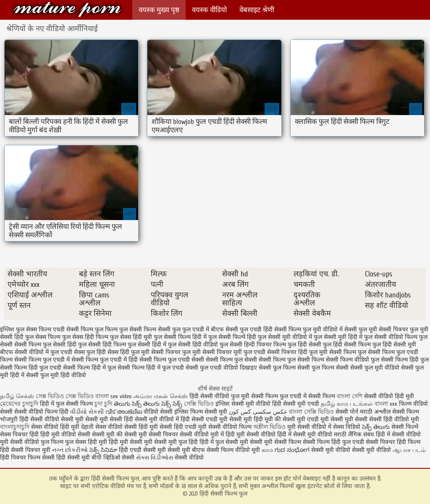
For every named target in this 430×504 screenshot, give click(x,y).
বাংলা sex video (113, 396)
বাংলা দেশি (350, 396)
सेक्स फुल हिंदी (90, 352)
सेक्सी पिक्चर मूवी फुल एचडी (234, 352)
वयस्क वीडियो (209, 10)
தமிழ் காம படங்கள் (347, 404)
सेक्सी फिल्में (405, 427)
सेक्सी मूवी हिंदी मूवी (251, 419)
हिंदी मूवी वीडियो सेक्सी (65, 434)
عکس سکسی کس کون (258, 412)
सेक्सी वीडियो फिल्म (231, 427)
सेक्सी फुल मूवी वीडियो (375, 368)
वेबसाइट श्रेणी (257, 10)
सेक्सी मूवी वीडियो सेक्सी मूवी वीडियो (351, 450)
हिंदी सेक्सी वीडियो (39, 419)
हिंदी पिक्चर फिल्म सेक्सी (28, 458)
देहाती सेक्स (94, 427)
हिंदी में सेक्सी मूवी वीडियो (305, 434)
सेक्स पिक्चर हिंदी (19, 434)
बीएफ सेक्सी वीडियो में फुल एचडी (36, 352)
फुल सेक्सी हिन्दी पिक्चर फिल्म (253, 345)
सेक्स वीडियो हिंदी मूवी (56, 427)
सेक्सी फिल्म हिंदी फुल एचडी (31, 368)
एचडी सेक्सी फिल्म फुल (78, 329)
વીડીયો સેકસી (87, 412)
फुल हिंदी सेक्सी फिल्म (347, 345)
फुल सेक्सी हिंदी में (147, 345)
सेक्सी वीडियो (189, 458)
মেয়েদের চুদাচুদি (20, 404)
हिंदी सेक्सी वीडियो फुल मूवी (220, 396)
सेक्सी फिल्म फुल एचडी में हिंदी (105, 360)
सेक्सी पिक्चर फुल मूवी (176, 352)
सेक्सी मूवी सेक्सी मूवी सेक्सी (92, 419)
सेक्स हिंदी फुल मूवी (128, 352)
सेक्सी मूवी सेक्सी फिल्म (275, 442)
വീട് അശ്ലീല (125, 412)
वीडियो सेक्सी (158, 412)
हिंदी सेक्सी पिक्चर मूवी (25, 450)
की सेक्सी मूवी (291, 419)
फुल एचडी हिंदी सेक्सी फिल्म (270, 329)
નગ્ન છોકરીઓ (70, 450)
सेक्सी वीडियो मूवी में (203, 434)
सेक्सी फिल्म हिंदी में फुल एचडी (151, 368)
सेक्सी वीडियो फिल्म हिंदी (42, 412)
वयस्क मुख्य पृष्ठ (159, 10)
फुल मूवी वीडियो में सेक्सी (330, 329)
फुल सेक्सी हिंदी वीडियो (193, 345)
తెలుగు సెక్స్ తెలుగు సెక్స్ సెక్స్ (148, 404)
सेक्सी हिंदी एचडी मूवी (183, 427)
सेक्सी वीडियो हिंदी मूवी (389, 396)
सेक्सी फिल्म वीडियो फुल (353, 360)
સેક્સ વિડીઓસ (155, 458)
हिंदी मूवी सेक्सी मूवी (131, 442)
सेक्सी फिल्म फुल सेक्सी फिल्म (291, 360)
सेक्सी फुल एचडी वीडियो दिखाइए (221, 368)
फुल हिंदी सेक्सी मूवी (394, 345)
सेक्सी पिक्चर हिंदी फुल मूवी (297, 352)
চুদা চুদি (103, 404)
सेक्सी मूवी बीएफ (186, 450)
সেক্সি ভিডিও (199, 404)
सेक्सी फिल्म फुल (348, 352)
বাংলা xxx (386, 404)
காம (267, 450)
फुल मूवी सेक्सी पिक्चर (383, 329)
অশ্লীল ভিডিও (269, 427)
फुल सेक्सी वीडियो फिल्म (391, 337)
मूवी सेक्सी (357, 419)
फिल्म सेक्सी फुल (162, 329)
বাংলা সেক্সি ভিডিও (312, 412)
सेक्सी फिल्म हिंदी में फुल (89, 368)
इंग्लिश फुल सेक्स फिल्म (26, 329)
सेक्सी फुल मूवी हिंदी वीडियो (56, 375)
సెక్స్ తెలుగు (376, 427)
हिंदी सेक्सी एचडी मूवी (204, 419)
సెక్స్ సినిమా (103, 450)
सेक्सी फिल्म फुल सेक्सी (231, 360)
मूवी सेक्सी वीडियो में (310, 427)
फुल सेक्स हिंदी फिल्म (85, 337)
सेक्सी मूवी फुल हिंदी (177, 442)
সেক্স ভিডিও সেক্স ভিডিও (66, 396)
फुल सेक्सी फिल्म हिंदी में (180, 337)
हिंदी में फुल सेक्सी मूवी (225, 442)
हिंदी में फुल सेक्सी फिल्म (66, 404)
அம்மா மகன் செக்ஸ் (160, 396)
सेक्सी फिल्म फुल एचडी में (42, 360)
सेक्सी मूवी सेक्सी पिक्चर (151, 434)
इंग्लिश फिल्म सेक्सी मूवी (202, 412)
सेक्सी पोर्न (347, 412)
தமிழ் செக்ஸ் (17, 396)
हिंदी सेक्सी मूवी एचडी (296, 404)
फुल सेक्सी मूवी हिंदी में (338, 337)
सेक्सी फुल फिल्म (277, 368)
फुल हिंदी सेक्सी (304, 345)
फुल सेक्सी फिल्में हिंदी (232, 337)
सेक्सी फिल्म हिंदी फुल (405, 360)
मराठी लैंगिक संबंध (354, 434)
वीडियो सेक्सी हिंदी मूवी (133, 427)
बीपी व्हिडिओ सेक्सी (114, 458)
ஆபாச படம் (409, 450)
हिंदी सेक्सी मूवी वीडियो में (151, 419)
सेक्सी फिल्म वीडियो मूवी (234, 450)
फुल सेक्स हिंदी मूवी (131, 337)
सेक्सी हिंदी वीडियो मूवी (394, 419)
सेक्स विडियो (347, 427)
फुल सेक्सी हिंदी (60, 345)
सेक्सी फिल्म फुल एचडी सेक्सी (172, 360)
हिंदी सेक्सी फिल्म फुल (67, 9)
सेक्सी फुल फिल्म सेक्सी (323, 368)
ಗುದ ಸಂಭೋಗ (292, 450)
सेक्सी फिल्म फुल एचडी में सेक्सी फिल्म (294, 396)
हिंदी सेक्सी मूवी (74, 458)
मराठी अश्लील (375, 412)
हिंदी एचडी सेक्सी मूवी (142, 450)
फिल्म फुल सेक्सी (123, 329)
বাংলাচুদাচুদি (16, 427)
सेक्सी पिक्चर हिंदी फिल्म (393, 442)
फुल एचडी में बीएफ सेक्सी (210, 329)
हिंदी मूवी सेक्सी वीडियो (250, 434)
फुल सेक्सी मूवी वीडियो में (285, 337)
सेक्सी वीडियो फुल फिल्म (38, 442)
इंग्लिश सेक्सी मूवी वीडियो (243, 404)
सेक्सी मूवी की (107, 434)
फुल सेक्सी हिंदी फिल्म (102, 345)
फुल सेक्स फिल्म (43, 337)
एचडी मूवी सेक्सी (326, 419)
